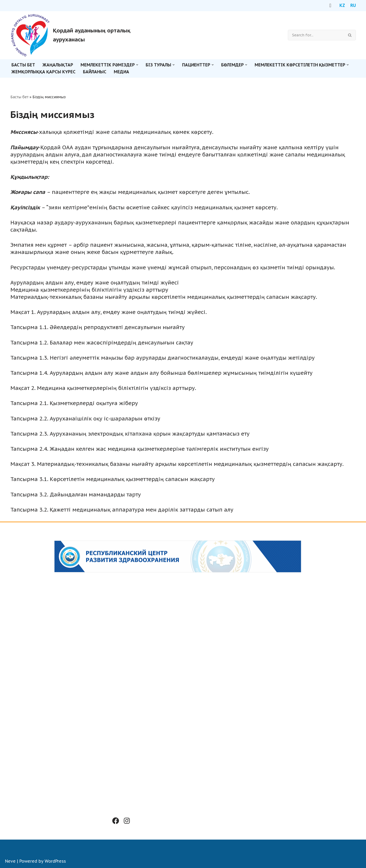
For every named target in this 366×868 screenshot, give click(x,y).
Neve (10, 861)
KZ (342, 5)
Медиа (121, 72)
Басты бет (23, 65)
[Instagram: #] (127, 821)
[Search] (316, 35)
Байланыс (95, 72)
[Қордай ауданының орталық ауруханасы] (79, 35)
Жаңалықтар (58, 65)
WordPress (55, 861)
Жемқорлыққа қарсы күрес (43, 72)
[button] (137, 65)
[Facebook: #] (116, 821)
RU (353, 5)
